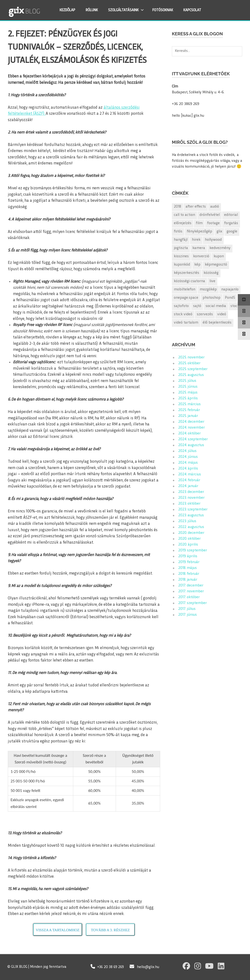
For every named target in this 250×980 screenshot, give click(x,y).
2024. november (192, 428)
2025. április (188, 399)
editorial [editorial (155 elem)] (231, 215)
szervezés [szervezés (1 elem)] (205, 314)
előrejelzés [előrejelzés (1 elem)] (183, 223)
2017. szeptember (193, 603)
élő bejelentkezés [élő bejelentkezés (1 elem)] (217, 323)
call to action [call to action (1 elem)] (184, 215)
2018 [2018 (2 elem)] (177, 207)
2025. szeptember (193, 369)
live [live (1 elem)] (212, 281)
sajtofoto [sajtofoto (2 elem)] (181, 306)
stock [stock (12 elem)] (235, 306)
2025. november (191, 358)
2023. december (191, 492)
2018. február (189, 574)
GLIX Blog (37, 10)
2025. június (188, 387)
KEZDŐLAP (69, 10)
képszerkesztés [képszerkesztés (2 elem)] (187, 273)
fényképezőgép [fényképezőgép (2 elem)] (199, 232)
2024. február (189, 480)
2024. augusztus (191, 445)
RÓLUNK (93, 10)
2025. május (188, 393)
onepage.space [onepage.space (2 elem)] (186, 298)
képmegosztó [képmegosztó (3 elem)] (216, 265)
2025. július (187, 381)
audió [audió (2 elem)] (215, 207)
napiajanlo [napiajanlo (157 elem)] (230, 290)
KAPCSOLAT (193, 10)
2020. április (188, 545)
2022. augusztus (191, 527)
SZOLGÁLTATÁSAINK (127, 10)
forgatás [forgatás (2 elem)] (231, 223)
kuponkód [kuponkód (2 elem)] (182, 265)
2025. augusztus (191, 375)
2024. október (189, 434)
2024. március (190, 475)
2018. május (187, 568)
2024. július (187, 451)
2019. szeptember (193, 551)
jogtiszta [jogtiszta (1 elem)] (181, 248)
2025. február (189, 410)
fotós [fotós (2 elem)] (178, 232)
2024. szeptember (193, 439)
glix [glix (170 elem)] (219, 232)
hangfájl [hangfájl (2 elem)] (181, 240)
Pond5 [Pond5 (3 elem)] (230, 298)
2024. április (188, 469)
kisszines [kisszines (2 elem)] (181, 256)
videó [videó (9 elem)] (222, 314)
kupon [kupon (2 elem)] (219, 256)
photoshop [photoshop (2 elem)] (212, 298)
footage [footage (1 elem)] (213, 223)
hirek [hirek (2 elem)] (196, 240)
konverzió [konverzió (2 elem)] (201, 256)
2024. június (188, 457)
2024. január (188, 486)
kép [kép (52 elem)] (197, 265)
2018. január (188, 580)
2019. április (188, 556)
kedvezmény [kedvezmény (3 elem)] (220, 248)
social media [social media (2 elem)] (216, 306)
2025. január (188, 416)
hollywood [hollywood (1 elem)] (213, 240)
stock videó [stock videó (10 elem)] (183, 314)
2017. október (189, 597)
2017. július (187, 609)
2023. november (191, 498)
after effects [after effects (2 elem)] (196, 207)
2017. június (187, 615)
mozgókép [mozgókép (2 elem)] (208, 290)
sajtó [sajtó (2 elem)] (197, 306)
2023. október (189, 504)
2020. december (191, 533)
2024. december (191, 422)
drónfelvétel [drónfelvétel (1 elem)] (210, 215)
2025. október (189, 363)
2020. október (189, 539)
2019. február (189, 562)
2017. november (191, 591)
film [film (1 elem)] (199, 223)
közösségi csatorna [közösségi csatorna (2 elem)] (189, 281)
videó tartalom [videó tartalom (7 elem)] (186, 323)
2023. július (187, 521)
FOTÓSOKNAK (164, 10)
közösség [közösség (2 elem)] (211, 273)
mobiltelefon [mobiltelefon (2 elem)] (185, 290)
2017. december (191, 586)
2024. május (188, 463)
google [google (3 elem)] (232, 232)
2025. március (189, 404)
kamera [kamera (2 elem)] (199, 248)
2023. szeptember (193, 510)
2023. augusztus (191, 515)
